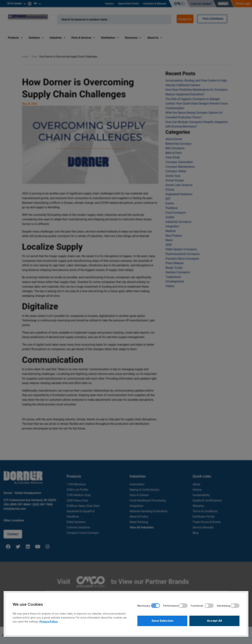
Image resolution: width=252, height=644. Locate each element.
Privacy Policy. (49, 621)
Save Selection (162, 621)
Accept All (214, 621)
